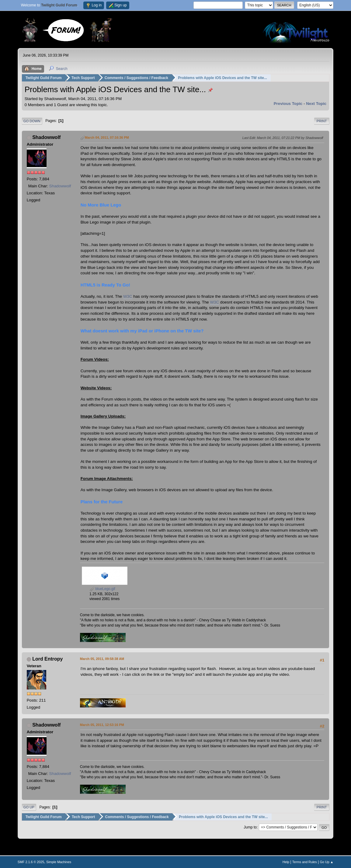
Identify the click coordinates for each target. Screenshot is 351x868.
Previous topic (288, 103)
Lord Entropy (47, 659)
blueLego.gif (102, 589)
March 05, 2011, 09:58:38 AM (102, 659)
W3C (128, 296)
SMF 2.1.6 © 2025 (31, 862)
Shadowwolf (46, 137)
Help (286, 862)
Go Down (32, 121)
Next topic (316, 103)
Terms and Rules (305, 862)
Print (322, 121)
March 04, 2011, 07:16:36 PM (107, 137)
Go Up (29, 807)
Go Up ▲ (327, 862)
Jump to (250, 827)
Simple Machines (59, 862)
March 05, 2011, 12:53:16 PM (102, 725)
